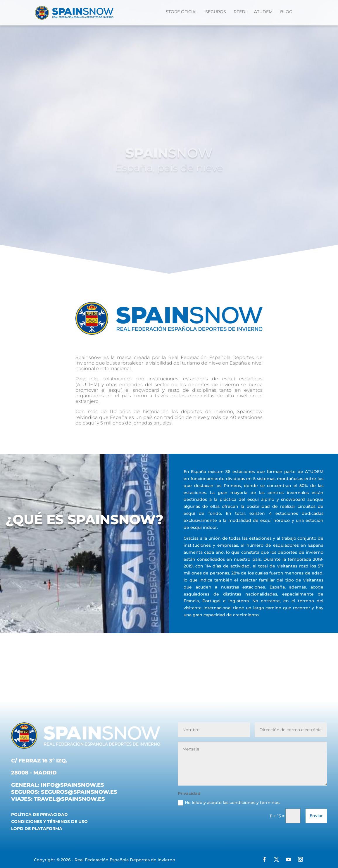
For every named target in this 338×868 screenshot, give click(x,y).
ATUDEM (263, 12)
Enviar (316, 816)
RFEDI (240, 12)
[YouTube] (288, 860)
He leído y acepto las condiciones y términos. (229, 803)
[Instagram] (300, 860)
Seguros (216, 12)
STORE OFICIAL (182, 12)
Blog (286, 12)
